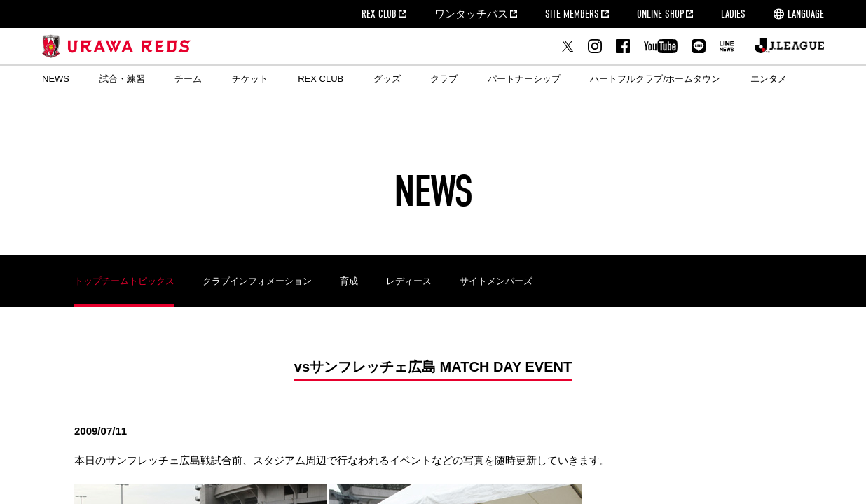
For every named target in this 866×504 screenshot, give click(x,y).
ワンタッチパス (471, 14)
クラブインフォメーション (257, 281)
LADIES (733, 14)
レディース (409, 281)
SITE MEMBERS (572, 14)
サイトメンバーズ (496, 281)
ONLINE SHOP (660, 14)
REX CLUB (379, 14)
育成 (349, 281)
